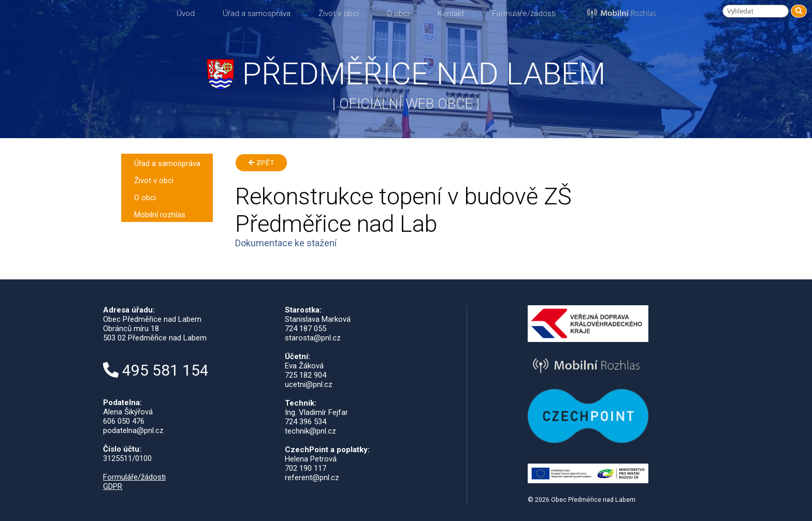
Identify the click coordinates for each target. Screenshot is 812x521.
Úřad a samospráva (257, 13)
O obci (398, 13)
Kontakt (451, 13)
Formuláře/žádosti (524, 13)
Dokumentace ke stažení (286, 243)
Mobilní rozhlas (160, 215)
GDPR (113, 486)
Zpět (261, 163)
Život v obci (339, 13)
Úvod (186, 13)
